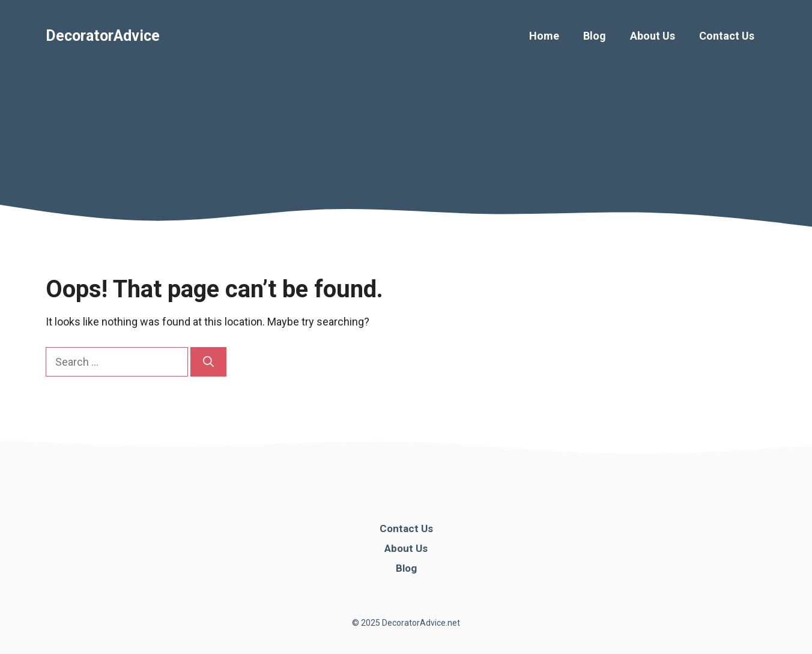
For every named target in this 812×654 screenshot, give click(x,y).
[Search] (208, 362)
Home (544, 36)
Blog (595, 36)
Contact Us (727, 36)
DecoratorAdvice (103, 36)
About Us (653, 36)
